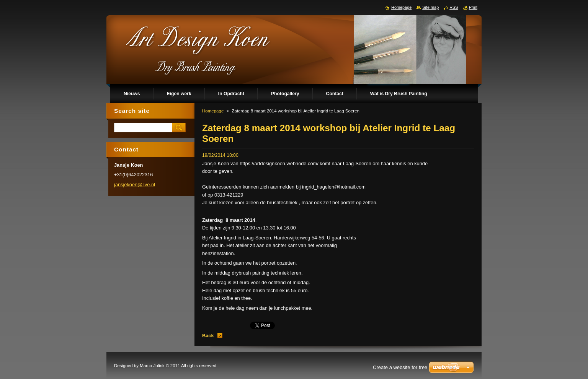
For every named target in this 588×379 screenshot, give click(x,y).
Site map (430, 7)
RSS (454, 7)
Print (473, 7)
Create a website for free (400, 367)
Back (208, 336)
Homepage (213, 111)
